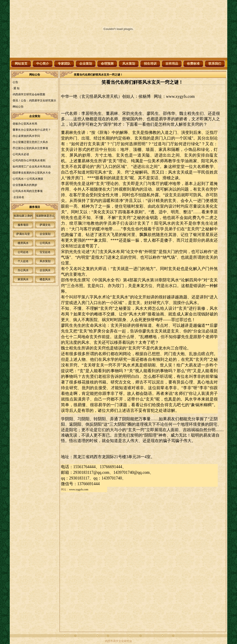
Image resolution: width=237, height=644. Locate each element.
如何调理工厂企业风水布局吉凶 (32, 167)
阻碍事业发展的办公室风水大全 (32, 173)
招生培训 (150, 64)
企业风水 (45, 270)
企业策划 (86, 64)
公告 (15, 82)
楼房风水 (23, 243)
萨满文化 (45, 225)
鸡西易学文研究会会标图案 (29, 94)
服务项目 (23, 225)
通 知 (16, 88)
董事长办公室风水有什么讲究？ (32, 130)
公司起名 (23, 252)
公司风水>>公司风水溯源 (28, 179)
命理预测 (107, 64)
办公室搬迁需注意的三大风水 (30, 142)
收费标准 (193, 64)
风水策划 (129, 64)
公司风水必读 (21, 154)
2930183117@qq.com (91, 472)
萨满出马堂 (23, 234)
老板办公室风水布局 (25, 124)
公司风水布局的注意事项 (28, 191)
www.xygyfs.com (79, 489)
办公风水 (23, 270)
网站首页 (21, 64)
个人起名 (23, 261)
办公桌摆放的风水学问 (26, 136)
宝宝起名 (45, 252)
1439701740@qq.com (131, 472)
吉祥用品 (172, 64)
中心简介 (43, 64)
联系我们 (215, 64)
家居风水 (23, 279)
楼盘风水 (45, 279)
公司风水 (45, 243)
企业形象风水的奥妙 (25, 185)
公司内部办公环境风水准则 (29, 160)
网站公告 (18, 107)
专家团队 (64, 64)
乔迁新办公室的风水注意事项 (30, 148)
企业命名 (18, 197)
